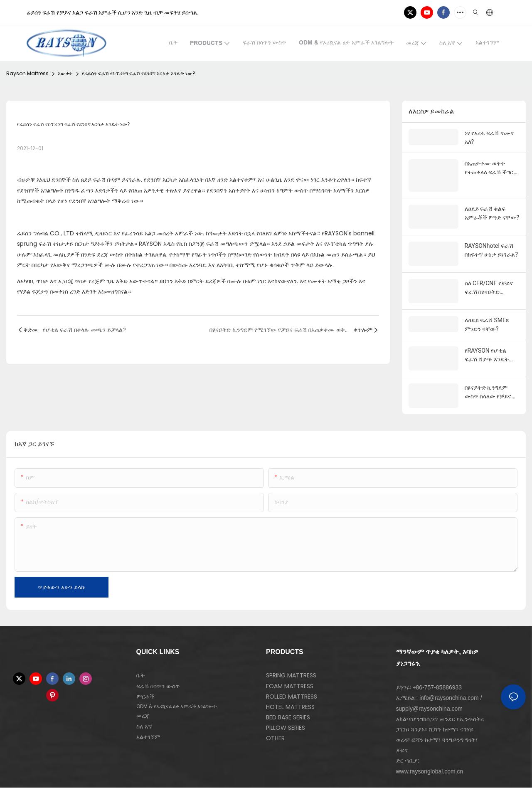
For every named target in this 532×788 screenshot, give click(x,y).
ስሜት (74, 779)
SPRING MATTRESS (291, 649)
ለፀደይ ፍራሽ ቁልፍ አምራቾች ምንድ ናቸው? (492, 211)
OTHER (275, 712)
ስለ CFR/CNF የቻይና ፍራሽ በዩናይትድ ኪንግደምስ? (489, 272)
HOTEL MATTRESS (290, 680)
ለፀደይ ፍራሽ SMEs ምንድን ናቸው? (487, 307)
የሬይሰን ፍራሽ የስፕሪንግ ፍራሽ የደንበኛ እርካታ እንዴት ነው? (139, 73)
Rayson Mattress (27, 73)
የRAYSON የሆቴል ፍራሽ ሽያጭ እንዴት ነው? (487, 338)
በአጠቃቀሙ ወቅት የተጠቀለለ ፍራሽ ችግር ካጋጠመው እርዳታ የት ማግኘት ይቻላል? (489, 168)
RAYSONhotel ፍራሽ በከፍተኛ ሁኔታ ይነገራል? (491, 241)
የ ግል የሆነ (95, 779)
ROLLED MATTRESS (292, 670)
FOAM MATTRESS (290, 660)
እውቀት (65, 73)
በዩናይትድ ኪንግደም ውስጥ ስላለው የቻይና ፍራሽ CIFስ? (488, 368)
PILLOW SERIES (286, 702)
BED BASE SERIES (288, 691)
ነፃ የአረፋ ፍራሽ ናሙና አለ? (489, 137)
